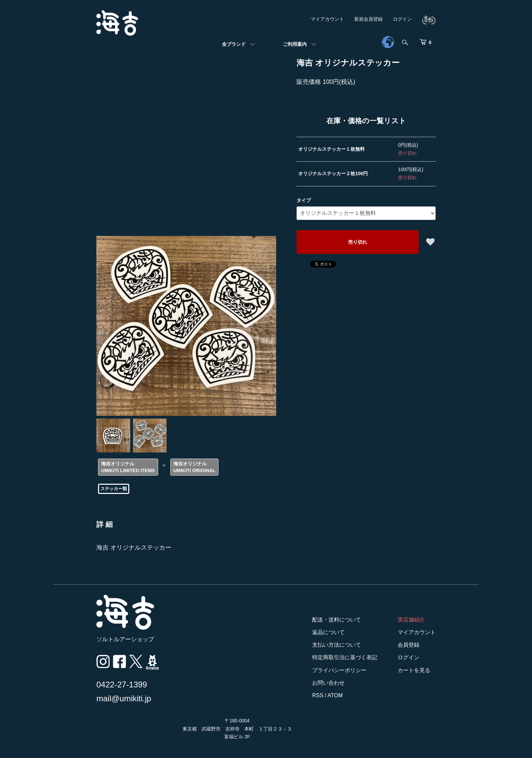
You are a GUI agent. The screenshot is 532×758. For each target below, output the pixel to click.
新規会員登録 (368, 19)
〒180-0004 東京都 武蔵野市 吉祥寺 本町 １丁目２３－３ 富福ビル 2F (237, 729)
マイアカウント (327, 19)
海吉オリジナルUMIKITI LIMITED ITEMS (128, 467)
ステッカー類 (114, 489)
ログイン (402, 19)
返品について (328, 632)
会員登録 (408, 645)
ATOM (335, 695)
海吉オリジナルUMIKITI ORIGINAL (194, 467)
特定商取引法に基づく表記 (345, 657)
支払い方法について (337, 645)
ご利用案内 (295, 44)
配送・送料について (337, 620)
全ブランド (234, 44)
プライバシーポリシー (339, 670)
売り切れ (358, 242)
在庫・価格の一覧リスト (366, 121)
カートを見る (414, 670)
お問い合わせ (328, 683)
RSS (318, 695)
